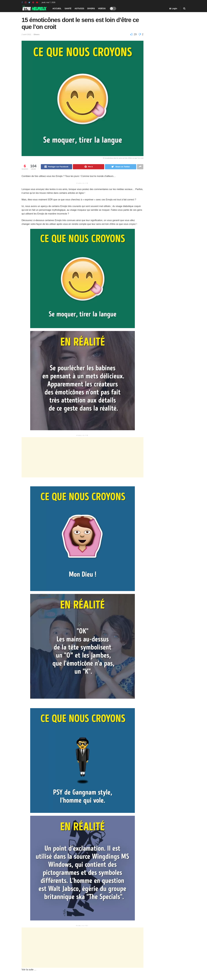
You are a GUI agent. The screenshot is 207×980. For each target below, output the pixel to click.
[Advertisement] (83, 458)
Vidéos (102, 8)
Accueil (57, 8)
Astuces (79, 8)
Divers (91, 8)
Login (173, 8)
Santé (68, 8)
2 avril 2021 (26, 34)
